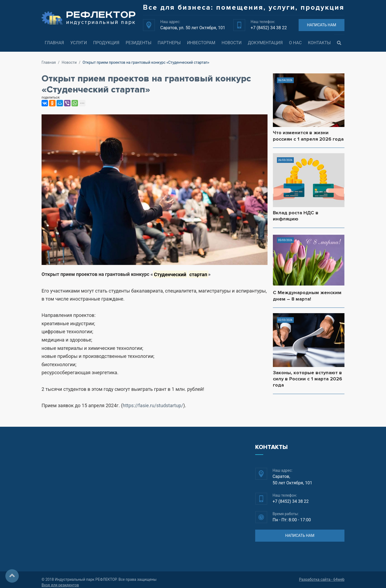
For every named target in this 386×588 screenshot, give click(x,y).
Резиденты (139, 43)
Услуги (79, 43)
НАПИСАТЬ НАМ (322, 25)
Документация (265, 43)
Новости (232, 43)
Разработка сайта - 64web (322, 579)
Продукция (106, 43)
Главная (54, 43)
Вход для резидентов (60, 585)
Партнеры (169, 43)
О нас (295, 43)
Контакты (319, 43)
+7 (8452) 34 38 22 (269, 28)
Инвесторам (201, 43)
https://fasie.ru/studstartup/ (153, 405)
